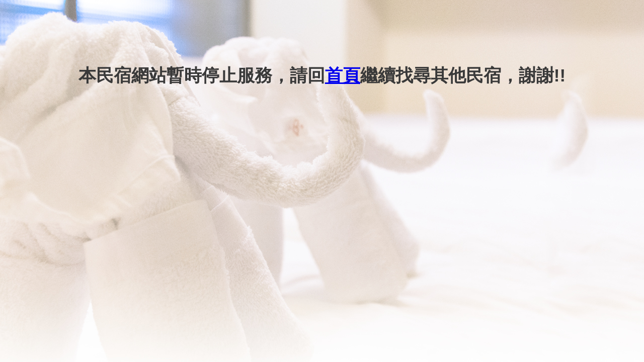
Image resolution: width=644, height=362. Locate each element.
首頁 (343, 75)
